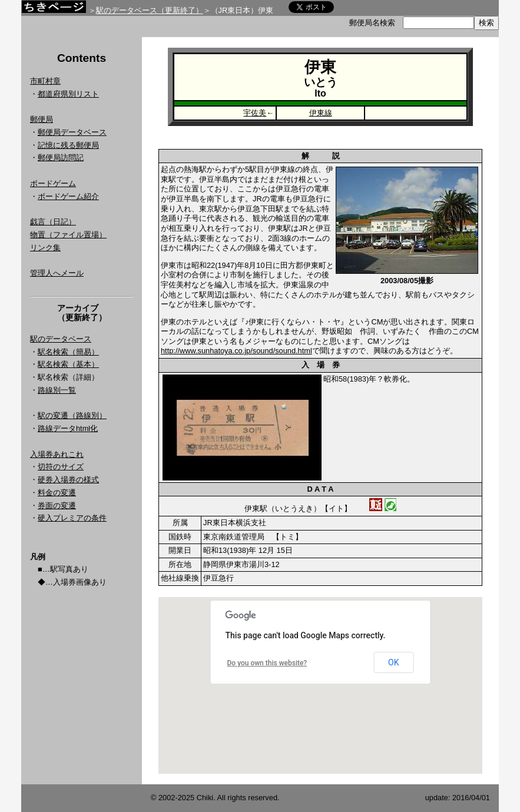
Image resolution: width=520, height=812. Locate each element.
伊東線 (321, 113)
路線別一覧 (57, 390)
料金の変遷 (57, 493)
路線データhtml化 (68, 428)
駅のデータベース (61, 339)
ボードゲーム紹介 (68, 196)
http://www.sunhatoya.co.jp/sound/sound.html (236, 351)
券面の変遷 (57, 506)
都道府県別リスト (68, 94)
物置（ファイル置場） (68, 235)
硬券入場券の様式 (68, 480)
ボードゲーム (53, 183)
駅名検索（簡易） (68, 352)
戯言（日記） (53, 222)
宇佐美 (255, 113)
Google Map (320, 685)
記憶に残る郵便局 (68, 145)
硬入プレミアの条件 (72, 518)
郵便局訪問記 (61, 158)
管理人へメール (57, 273)
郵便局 (42, 119)
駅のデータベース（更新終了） (150, 10)
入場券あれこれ (57, 454)
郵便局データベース (72, 132)
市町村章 (45, 81)
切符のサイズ (61, 467)
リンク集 (45, 248)
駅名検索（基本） (68, 364)
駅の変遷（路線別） (72, 415)
